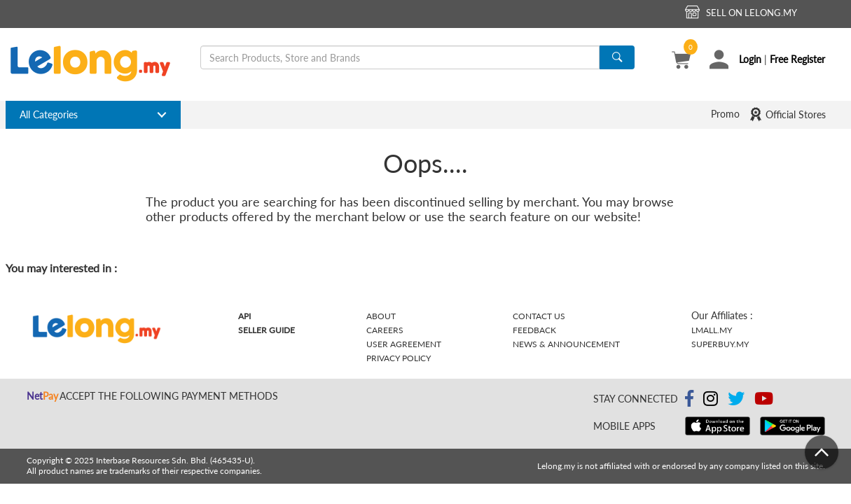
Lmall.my (712, 330)
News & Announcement (566, 344)
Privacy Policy (399, 358)
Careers (385, 330)
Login (750, 59)
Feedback (534, 330)
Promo (725, 114)
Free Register (797, 59)
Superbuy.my (720, 344)
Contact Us (539, 316)
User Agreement (404, 344)
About (381, 316)
